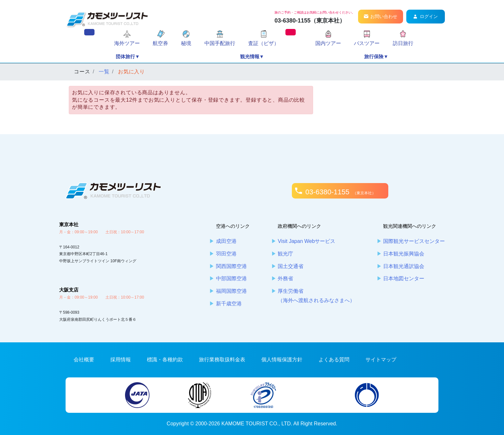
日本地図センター (404, 278)
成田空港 (226, 241)
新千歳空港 (229, 304)
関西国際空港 (231, 266)
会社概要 (84, 360)
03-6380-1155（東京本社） (310, 21)
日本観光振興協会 (404, 254)
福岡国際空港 (231, 291)
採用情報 (121, 360)
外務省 (285, 278)
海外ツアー (127, 43)
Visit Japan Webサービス (306, 241)
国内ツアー (328, 43)
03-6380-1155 (341, 192)
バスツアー (367, 43)
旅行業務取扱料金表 (222, 360)
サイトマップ (381, 360)
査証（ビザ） (264, 43)
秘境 (186, 43)
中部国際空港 (231, 278)
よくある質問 (334, 360)
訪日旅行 (403, 43)
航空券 (160, 43)
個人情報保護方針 (282, 360)
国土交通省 (291, 266)
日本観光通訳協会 (404, 266)
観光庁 (285, 254)
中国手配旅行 (220, 43)
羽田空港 (226, 254)
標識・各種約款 (165, 360)
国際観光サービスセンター (414, 241)
